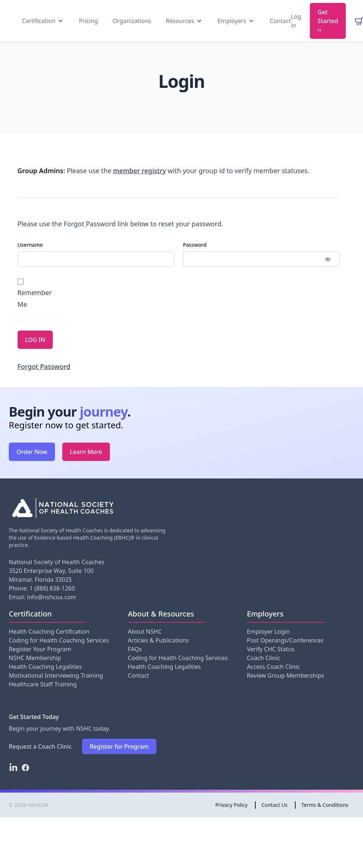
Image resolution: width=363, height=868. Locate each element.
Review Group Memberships (286, 688)
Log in (296, 27)
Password (195, 257)
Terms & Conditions (325, 817)
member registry (140, 183)
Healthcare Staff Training (43, 697)
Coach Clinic (264, 670)
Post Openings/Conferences (285, 653)
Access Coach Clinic (273, 679)
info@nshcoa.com (52, 610)
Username (30, 257)
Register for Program (119, 759)
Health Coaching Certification (49, 644)
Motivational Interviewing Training (56, 688)
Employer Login (268, 644)
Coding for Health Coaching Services (59, 653)
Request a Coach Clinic (40, 759)
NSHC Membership (35, 670)
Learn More (86, 464)
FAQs (135, 662)
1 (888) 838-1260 (52, 601)
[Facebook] (25, 780)
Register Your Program (40, 662)
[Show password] (328, 272)
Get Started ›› (328, 27)
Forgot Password (44, 379)
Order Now (32, 464)
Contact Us (275, 817)
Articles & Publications (158, 653)
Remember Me (34, 306)
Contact (138, 688)
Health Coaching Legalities (45, 679)
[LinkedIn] (13, 780)
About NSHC (145, 644)
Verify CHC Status (271, 662)
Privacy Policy (231, 817)
